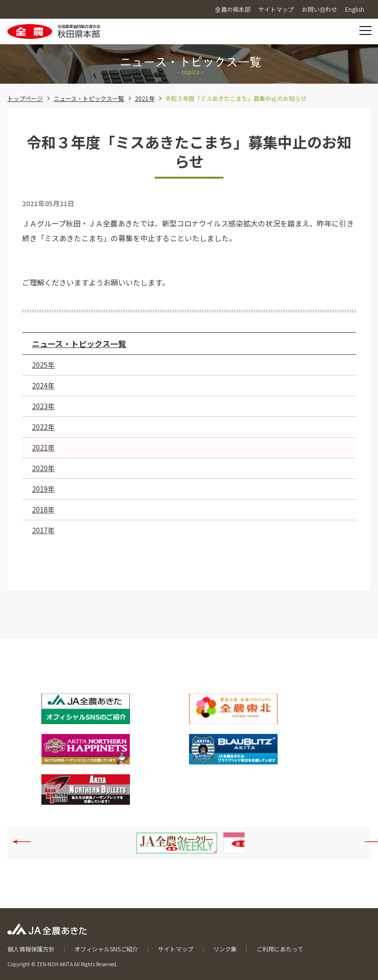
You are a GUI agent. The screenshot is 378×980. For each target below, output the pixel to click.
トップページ (25, 98)
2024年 (43, 385)
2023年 (43, 406)
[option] (177, 843)
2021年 (145, 98)
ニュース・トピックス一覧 (89, 98)
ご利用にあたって (280, 949)
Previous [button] (27, 842)
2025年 (43, 365)
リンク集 (225, 949)
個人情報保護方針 (31, 949)
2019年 (43, 489)
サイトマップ (176, 949)
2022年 (43, 427)
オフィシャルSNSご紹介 (106, 949)
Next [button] (369, 842)
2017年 (43, 530)
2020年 (43, 468)
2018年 (43, 509)
